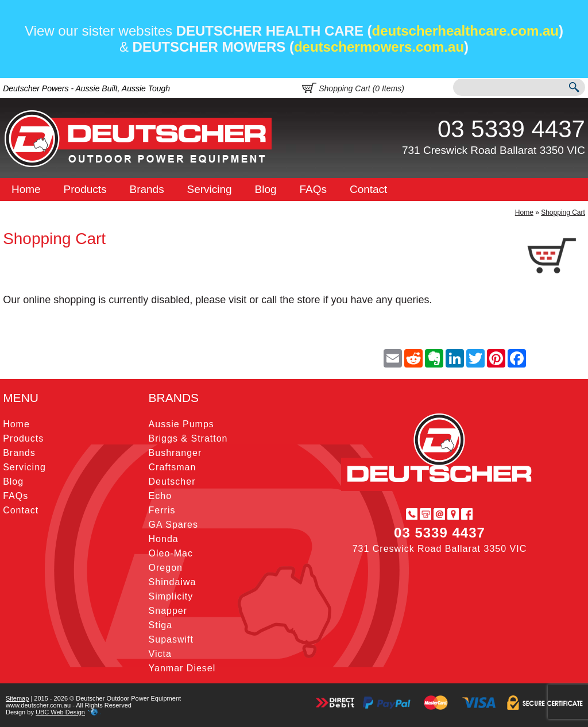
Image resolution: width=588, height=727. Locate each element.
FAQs (314, 189)
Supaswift (171, 639)
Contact (368, 189)
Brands (146, 189)
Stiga (160, 625)
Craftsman (173, 467)
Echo (160, 496)
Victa (160, 654)
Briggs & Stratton (188, 438)
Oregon (166, 568)
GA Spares (173, 525)
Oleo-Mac (171, 553)
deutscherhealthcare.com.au (465, 31)
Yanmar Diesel (182, 668)
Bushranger (175, 453)
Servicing (210, 189)
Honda (164, 539)
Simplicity (171, 596)
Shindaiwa (173, 582)
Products (85, 189)
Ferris (162, 510)
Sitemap (17, 698)
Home (26, 189)
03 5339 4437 (511, 129)
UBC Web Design (60, 712)
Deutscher (172, 482)
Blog (266, 189)
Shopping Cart (563, 212)
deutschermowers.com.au (379, 47)
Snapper (168, 611)
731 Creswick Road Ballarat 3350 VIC (494, 150)
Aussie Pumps (181, 424)
